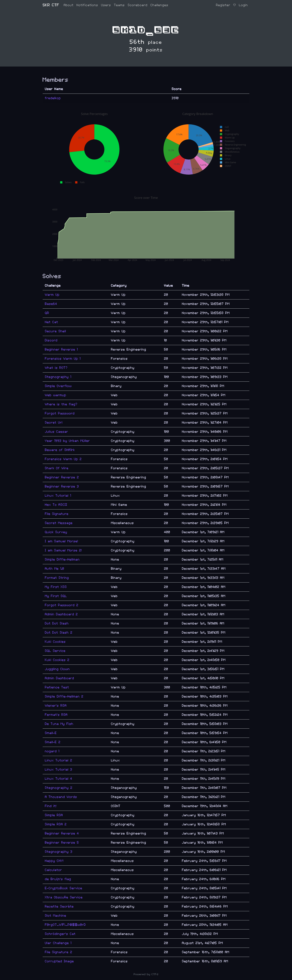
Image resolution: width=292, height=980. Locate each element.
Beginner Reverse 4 (62, 833)
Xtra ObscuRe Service (64, 897)
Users (106, 5)
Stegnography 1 (58, 377)
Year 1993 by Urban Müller (67, 441)
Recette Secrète (59, 906)
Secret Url (54, 423)
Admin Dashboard (59, 678)
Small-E (51, 733)
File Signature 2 (59, 952)
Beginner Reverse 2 (62, 477)
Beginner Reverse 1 (61, 349)
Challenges (159, 5)
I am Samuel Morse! (62, 541)
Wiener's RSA (56, 706)
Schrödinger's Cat (60, 934)
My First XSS (56, 587)
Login (243, 5)
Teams (119, 5)
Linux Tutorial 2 (59, 760)
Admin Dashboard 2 (61, 614)
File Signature (57, 514)
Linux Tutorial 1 (58, 496)
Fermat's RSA (56, 715)
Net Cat (51, 322)
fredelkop (53, 98)
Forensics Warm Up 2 (63, 459)
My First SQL (56, 596)
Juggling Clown (57, 669)
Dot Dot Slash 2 (59, 633)
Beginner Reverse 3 (62, 486)
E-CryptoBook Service (64, 888)
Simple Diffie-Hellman (62, 560)
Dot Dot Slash (57, 623)
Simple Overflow (58, 386)
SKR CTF (51, 5)
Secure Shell (55, 331)
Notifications (87, 5)
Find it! (51, 806)
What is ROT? (56, 368)
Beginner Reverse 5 (62, 843)
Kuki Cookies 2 (57, 660)
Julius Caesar (57, 432)
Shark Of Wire (57, 468)
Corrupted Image (59, 961)
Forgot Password (60, 413)
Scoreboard (138, 5)
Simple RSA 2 (56, 824)
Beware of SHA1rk (60, 450)
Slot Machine (56, 916)
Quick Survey (56, 532)
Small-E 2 (53, 742)
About (69, 5)
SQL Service (55, 651)
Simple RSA (54, 815)
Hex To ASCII (56, 505)
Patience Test (57, 687)
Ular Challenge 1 (58, 943)
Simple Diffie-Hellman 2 (64, 696)
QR (47, 313)
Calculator (53, 870)
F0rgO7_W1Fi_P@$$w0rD (65, 925)
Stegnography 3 (59, 852)
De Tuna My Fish (59, 724)
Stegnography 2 (59, 788)
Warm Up (52, 295)
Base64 (51, 304)
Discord (51, 340)
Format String (57, 578)
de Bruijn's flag (58, 879)
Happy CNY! (54, 861)
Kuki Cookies (55, 642)
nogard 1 (52, 751)
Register (223, 5)
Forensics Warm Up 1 (63, 359)
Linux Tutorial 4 (59, 779)
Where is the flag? (61, 404)
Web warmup (56, 395)
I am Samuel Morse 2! (63, 550)
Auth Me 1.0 (55, 569)
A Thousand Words (61, 797)
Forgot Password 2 (62, 605)
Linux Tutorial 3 (59, 770)
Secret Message (59, 523)
